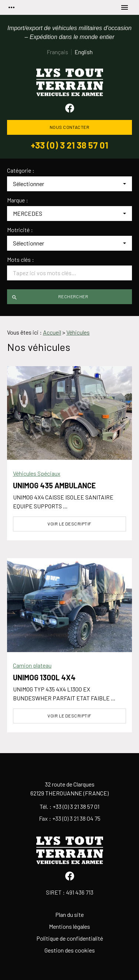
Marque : (18, 200)
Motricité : (20, 230)
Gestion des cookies (70, 950)
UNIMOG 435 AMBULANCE (54, 485)
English (84, 52)
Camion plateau (32, 665)
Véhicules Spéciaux (37, 473)
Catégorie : (21, 170)
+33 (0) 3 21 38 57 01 (69, 145)
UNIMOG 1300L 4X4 (44, 677)
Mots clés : (21, 260)
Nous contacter (70, 127)
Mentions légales (69, 926)
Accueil (52, 332)
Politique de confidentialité (70, 938)
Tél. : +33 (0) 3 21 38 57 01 (69, 806)
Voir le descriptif (69, 524)
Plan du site (69, 914)
